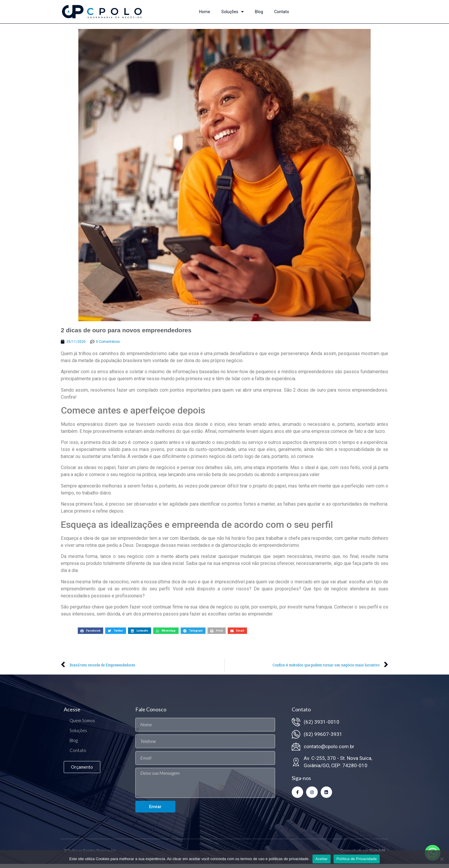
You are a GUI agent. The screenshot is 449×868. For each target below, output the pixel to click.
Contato (282, 12)
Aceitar (322, 859)
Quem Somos (82, 725)
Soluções (233, 12)
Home (205, 12)
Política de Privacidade (357, 859)
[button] (90, 635)
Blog (259, 12)
